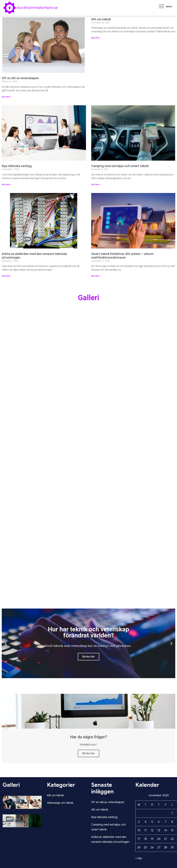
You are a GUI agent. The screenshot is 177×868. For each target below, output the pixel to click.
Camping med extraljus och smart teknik (120, 166)
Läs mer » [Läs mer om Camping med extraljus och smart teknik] (96, 184)
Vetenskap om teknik (60, 803)
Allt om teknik (101, 19)
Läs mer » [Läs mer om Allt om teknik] (96, 38)
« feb (139, 859)
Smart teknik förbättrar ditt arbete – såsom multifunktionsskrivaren (122, 256)
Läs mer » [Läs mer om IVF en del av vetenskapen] (6, 97)
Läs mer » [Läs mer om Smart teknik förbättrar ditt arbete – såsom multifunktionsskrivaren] (96, 276)
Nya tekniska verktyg (17, 166)
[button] (85, 675)
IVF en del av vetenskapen (20, 78)
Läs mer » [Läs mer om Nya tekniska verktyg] (6, 184)
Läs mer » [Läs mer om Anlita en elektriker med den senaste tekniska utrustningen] (6, 276)
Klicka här (88, 753)
